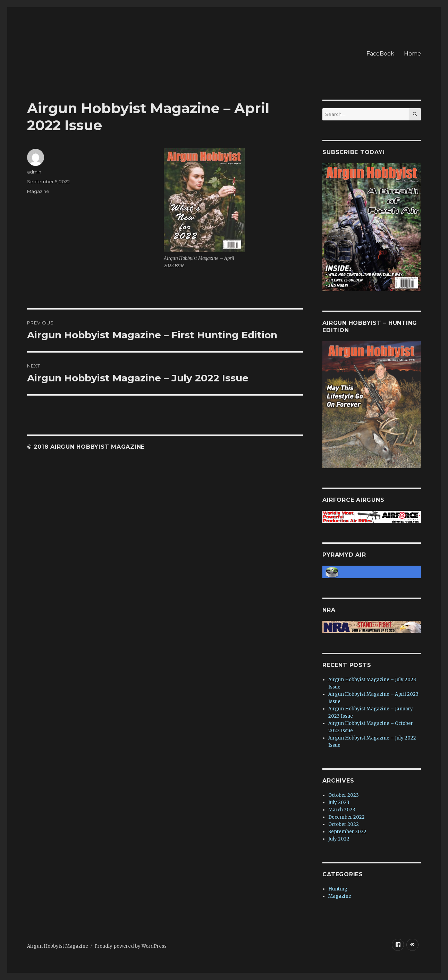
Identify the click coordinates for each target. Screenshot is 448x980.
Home (412, 54)
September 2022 (347, 832)
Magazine (38, 191)
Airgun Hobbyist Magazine (58, 946)
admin (34, 172)
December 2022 (346, 817)
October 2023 (344, 795)
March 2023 (342, 810)
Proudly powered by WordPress (130, 946)
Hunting (338, 889)
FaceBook (380, 54)
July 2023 (339, 802)
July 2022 (339, 839)
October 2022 (344, 824)
